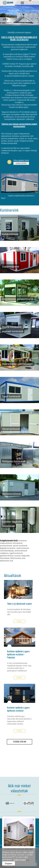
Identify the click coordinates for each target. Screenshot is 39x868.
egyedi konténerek (16, 553)
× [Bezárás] (34, 825)
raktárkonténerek (21, 550)
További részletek (20, 860)
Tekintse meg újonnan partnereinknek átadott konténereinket (19, 125)
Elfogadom (9, 863)
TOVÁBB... (19, 621)
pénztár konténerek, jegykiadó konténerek (14, 547)
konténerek (22, 540)
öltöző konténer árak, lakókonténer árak (13, 559)
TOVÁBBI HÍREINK (20, 742)
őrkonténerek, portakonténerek (11, 544)
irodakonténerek (6, 543)
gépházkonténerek (7, 556)
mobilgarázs (4, 553)
